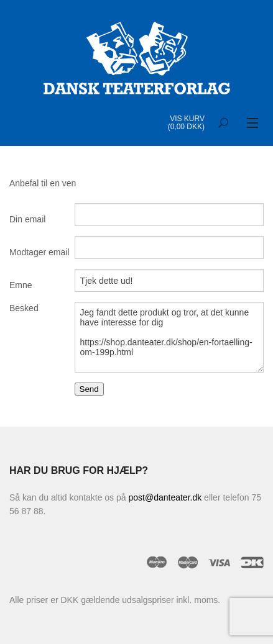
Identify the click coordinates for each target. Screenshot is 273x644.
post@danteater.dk (165, 497)
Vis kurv (187, 119)
